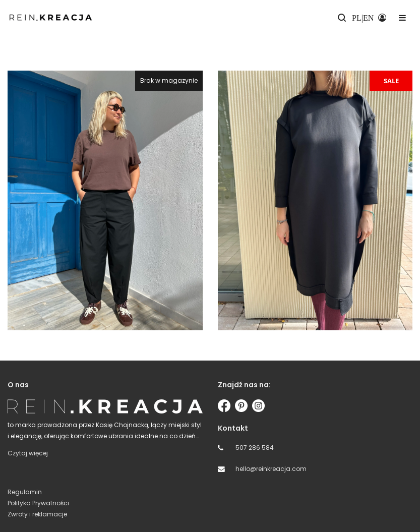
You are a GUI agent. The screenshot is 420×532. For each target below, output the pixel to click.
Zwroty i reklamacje (37, 514)
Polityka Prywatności (38, 503)
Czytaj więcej (28, 453)
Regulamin (25, 492)
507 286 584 (255, 448)
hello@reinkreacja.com (271, 469)
